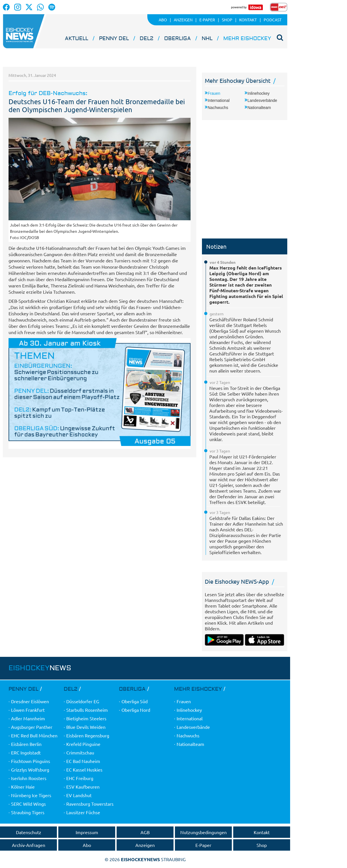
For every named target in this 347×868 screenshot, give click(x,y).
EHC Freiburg (80, 778)
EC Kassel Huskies (84, 770)
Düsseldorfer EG (83, 701)
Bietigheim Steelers (86, 718)
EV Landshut (79, 795)
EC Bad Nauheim (83, 761)
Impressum (87, 832)
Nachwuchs (218, 108)
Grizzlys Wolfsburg (30, 770)
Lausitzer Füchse (83, 812)
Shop (262, 845)
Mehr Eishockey (247, 39)
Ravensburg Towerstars (90, 804)
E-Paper (203, 845)
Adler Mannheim (28, 718)
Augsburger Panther (32, 727)
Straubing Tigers (28, 812)
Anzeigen (145, 845)
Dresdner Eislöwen (30, 701)
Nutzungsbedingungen (204, 832)
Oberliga (177, 39)
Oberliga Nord (136, 710)
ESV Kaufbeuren (83, 787)
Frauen (214, 93)
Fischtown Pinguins (31, 761)
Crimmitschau (80, 752)
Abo (87, 845)
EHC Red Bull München (34, 735)
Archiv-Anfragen (29, 845)
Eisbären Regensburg (88, 735)
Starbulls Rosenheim (87, 710)
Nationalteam (259, 108)
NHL (207, 39)
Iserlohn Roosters (29, 778)
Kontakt (262, 832)
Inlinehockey (259, 93)
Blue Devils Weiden (86, 727)
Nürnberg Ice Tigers (31, 795)
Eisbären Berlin (26, 744)
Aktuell (77, 39)
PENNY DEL (114, 39)
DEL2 (146, 39)
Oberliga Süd (135, 701)
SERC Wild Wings (28, 804)
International (219, 100)
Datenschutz (29, 832)
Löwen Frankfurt (28, 710)
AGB (145, 832)
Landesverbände (262, 100)
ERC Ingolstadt (26, 752)
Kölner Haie (23, 787)
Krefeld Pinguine (83, 744)
